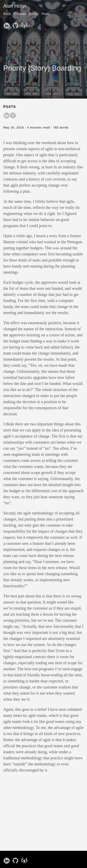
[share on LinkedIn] (6, 116)
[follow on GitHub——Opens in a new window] (16, 24)
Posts (46, 14)
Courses (20, 14)
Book (7, 14)
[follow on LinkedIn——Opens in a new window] (7, 24)
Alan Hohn (15, 6)
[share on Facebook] (13, 116)
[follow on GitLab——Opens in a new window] (25, 24)
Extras (34, 14)
